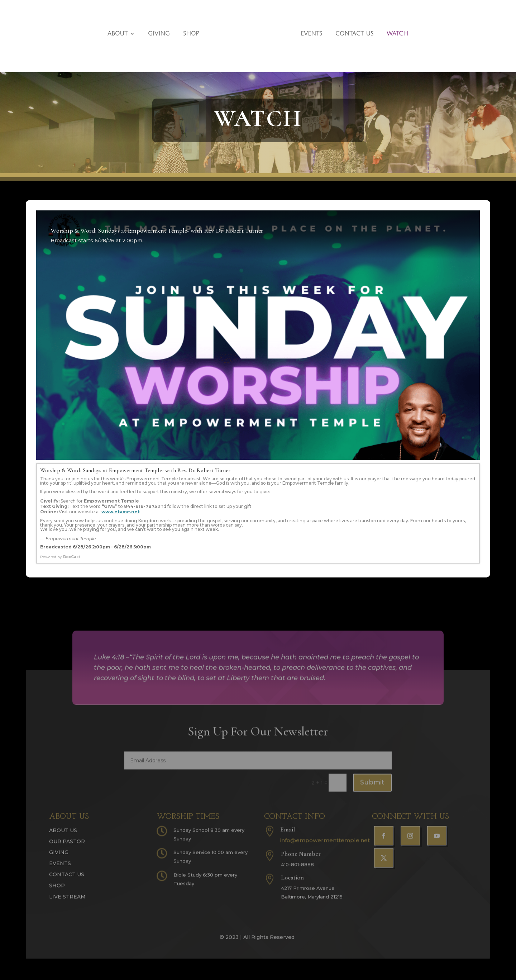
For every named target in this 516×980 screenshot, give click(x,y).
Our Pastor (67, 847)
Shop (195, 30)
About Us (63, 836)
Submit (372, 788)
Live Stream (67, 902)
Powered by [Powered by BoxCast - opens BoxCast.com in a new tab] (60, 557)
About (122, 30)
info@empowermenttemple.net (325, 846)
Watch (393, 30)
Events (307, 30)
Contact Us (350, 30)
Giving (163, 30)
